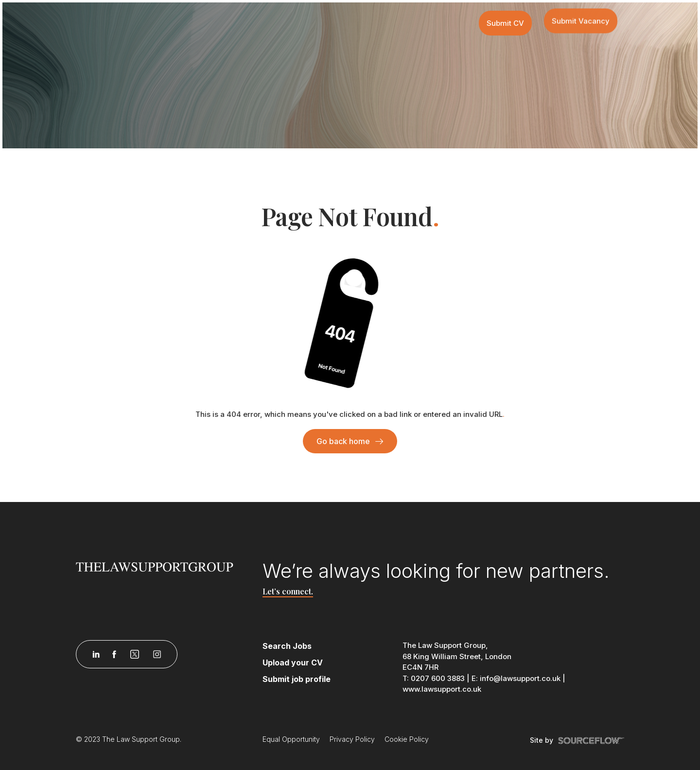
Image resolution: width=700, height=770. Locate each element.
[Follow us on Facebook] (114, 654)
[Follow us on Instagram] (157, 654)
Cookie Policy (407, 739)
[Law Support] (163, 566)
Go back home (343, 441)
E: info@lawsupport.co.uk (516, 678)
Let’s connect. (288, 591)
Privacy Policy (352, 739)
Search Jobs (287, 646)
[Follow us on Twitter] (135, 654)
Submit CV (505, 23)
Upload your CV (293, 663)
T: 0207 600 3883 (434, 678)
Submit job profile (297, 679)
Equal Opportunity (291, 739)
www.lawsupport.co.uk (442, 689)
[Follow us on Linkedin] (96, 654)
